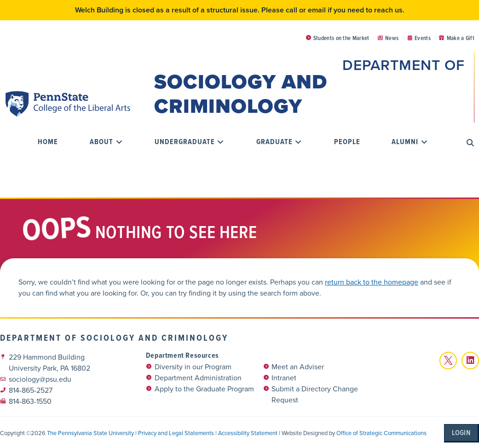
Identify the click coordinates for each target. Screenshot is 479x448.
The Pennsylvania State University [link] (90, 431)
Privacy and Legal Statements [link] (176, 431)
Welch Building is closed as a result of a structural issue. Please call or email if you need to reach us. (240, 10)
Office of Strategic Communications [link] (381, 431)
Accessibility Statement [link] (248, 431)
